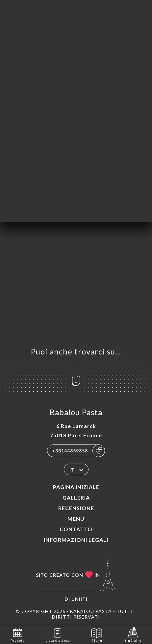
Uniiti (79, 599)
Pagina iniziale (76, 487)
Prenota (18, 635)
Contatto (76, 529)
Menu (76, 519)
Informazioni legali (76, 540)
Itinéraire (133, 635)
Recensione (76, 508)
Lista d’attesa (58, 635)
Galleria (76, 497)
